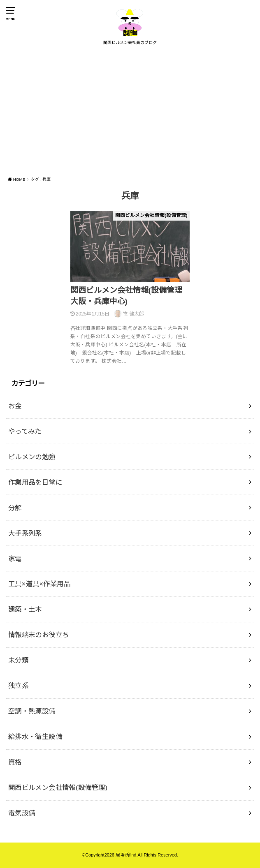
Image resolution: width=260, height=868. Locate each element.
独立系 (18, 686)
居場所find (126, 855)
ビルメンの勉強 (32, 457)
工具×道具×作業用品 (39, 584)
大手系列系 (25, 533)
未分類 (18, 660)
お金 (15, 406)
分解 (15, 508)
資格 (15, 762)
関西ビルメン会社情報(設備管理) (58, 787)
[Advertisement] (130, 112)
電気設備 (22, 813)
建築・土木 (25, 609)
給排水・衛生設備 (35, 737)
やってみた (25, 431)
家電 (15, 559)
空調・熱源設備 (32, 711)
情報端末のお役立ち (39, 635)
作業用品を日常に (35, 482)
